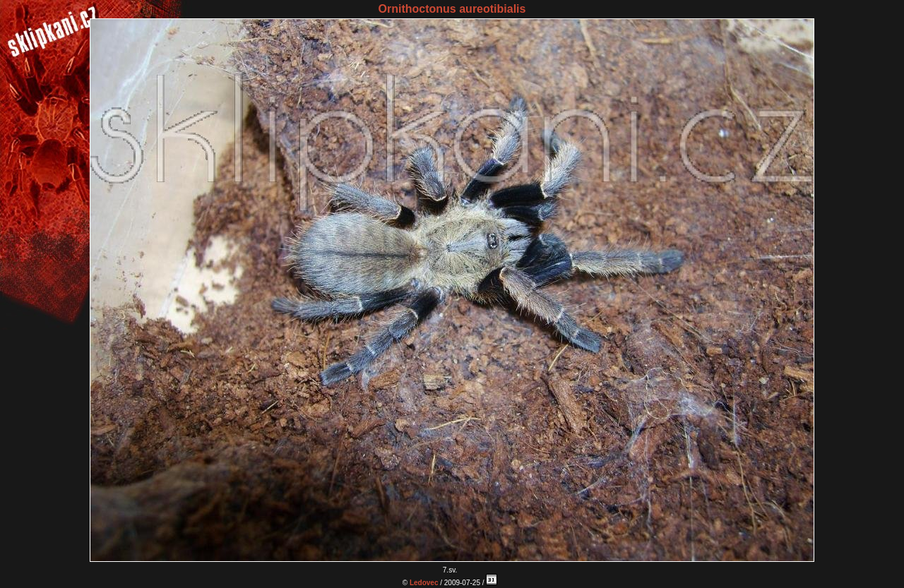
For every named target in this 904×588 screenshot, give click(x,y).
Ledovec (424, 583)
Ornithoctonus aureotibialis (452, 9)
